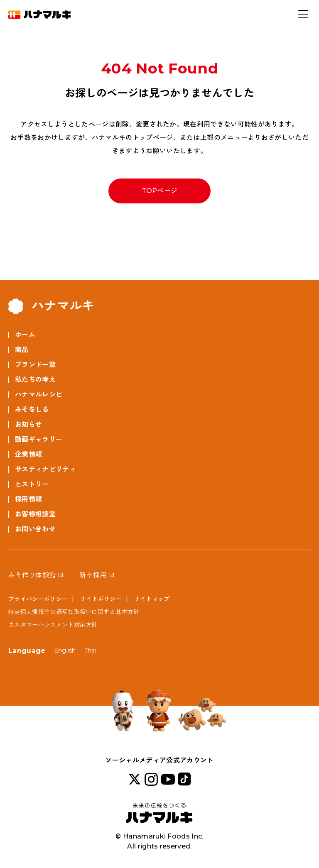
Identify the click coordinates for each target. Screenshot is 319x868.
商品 (22, 350)
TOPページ (160, 191)
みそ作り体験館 (32, 575)
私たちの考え (35, 380)
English (65, 650)
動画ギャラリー (39, 439)
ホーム (25, 335)
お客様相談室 (35, 514)
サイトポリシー (101, 599)
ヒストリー (32, 484)
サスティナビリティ (45, 469)
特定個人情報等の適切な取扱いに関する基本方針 (74, 612)
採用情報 (28, 499)
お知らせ (28, 424)
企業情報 (28, 454)
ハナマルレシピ (39, 395)
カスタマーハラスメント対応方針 (53, 625)
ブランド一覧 (35, 365)
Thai (90, 650)
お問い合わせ (35, 529)
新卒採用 (93, 575)
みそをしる (32, 410)
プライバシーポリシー (38, 599)
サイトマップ (152, 599)
